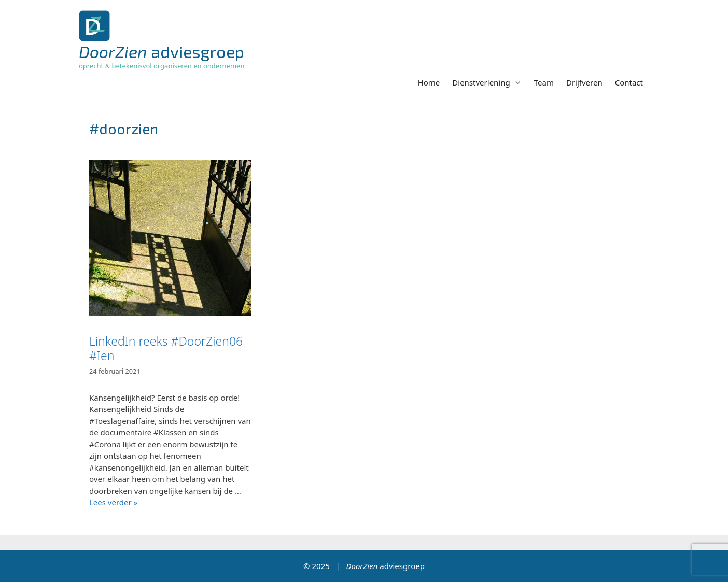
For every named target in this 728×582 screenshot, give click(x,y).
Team (544, 82)
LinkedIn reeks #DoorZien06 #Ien (166, 348)
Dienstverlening (490, 82)
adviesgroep (162, 51)
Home (429, 82)
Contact (629, 82)
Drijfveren (584, 82)
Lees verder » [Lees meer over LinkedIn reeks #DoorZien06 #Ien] (113, 502)
